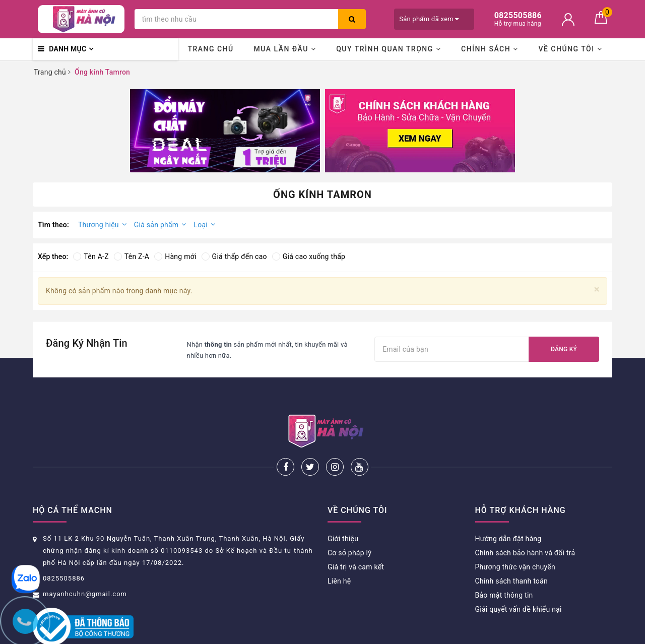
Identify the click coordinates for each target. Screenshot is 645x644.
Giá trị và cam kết (356, 534)
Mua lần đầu (285, 49)
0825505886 (64, 545)
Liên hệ (339, 548)
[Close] (597, 289)
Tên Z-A (132, 256)
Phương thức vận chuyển (515, 534)
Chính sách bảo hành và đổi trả (525, 520)
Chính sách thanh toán (511, 548)
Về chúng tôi (570, 49)
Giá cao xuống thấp (309, 256)
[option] (225, 131)
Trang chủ (210, 49)
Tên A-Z (91, 256)
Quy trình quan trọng (389, 49)
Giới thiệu (343, 505)
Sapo (408, 633)
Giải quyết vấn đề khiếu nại (519, 576)
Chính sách (490, 49)
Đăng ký (564, 349)
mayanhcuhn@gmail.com (85, 561)
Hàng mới (175, 256)
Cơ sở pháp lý (349, 520)
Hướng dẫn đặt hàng (508, 505)
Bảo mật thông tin (504, 562)
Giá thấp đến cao (234, 256)
